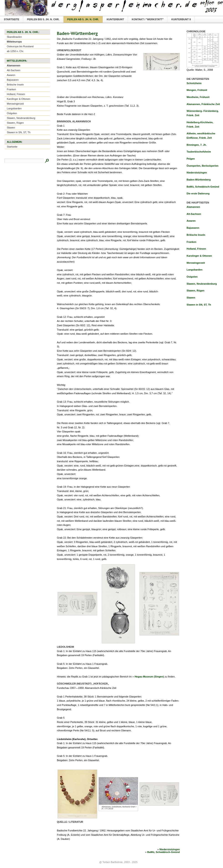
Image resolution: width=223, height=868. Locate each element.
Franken (11, 89)
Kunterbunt (115, 19)
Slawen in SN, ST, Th (19, 132)
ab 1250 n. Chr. (15, 51)
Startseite (12, 19)
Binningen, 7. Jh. (197, 145)
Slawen (11, 128)
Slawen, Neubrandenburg (21, 118)
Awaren (11, 75)
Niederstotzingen (170, 849)
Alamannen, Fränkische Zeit (203, 104)
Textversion (217, 4)
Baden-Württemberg (199, 180)
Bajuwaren (13, 80)
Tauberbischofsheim (199, 152)
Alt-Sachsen (14, 70)
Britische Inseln (15, 85)
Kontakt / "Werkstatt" (148, 19)
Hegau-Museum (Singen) (149, 677)
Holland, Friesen (16, 94)
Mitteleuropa (14, 42)
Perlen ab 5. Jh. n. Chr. (83, 19)
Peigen (191, 159)
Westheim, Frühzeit (198, 97)
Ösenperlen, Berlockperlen (203, 166)
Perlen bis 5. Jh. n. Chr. (43, 19)
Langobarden (14, 108)
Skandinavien (14, 37)
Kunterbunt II (181, 19)
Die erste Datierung (198, 193)
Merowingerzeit (15, 104)
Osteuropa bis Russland (20, 46)
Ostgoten (12, 113)
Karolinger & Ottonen (19, 99)
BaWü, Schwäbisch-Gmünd (163, 852)
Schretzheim (194, 83)
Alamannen (14, 65)
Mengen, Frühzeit (197, 90)
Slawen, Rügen (15, 123)
